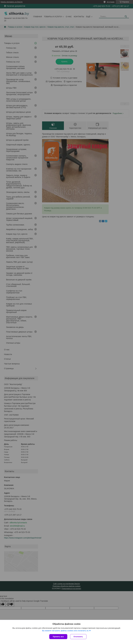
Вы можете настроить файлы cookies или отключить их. (66, 631)
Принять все (58, 637)
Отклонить (78, 637)
